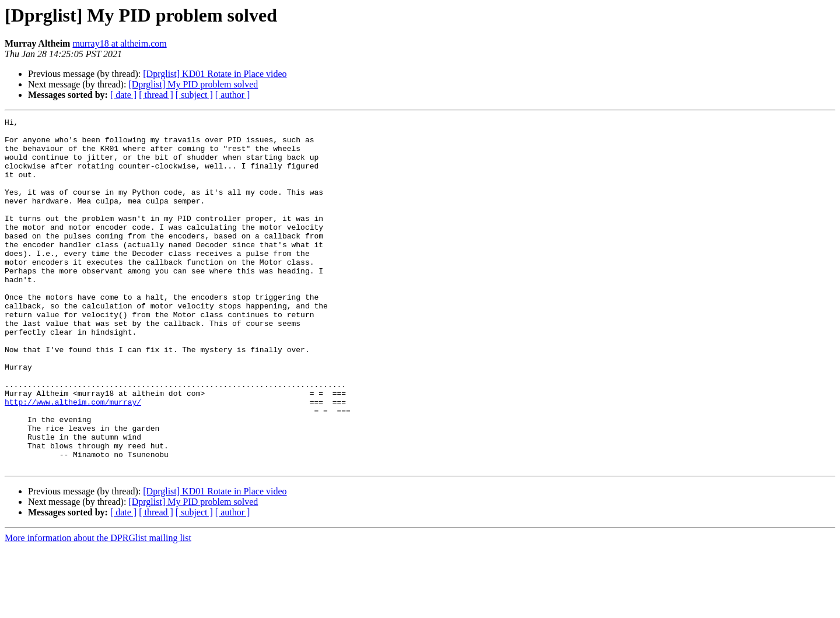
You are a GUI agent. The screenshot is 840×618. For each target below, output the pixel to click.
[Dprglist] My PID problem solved (193, 84)
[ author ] (233, 95)
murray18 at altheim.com (119, 43)
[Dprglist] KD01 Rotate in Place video (215, 74)
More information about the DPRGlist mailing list (98, 608)
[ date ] (123, 95)
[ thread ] (156, 95)
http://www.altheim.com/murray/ (73, 459)
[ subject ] (194, 95)
